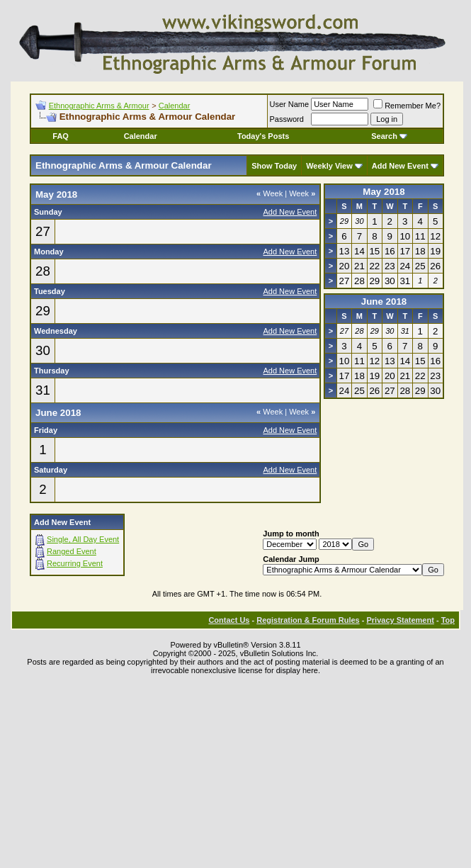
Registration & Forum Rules (308, 620)
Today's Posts (263, 136)
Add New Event (400, 166)
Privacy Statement (400, 620)
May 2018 (384, 192)
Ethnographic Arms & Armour (99, 106)
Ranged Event (72, 551)
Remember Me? (407, 106)
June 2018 (384, 301)
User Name (290, 104)
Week (269, 193)
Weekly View (329, 166)
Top (448, 620)
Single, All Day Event (83, 539)
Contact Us (229, 620)
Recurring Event (75, 563)
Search (389, 136)
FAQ (61, 136)
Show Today (274, 166)
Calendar (175, 106)
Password (287, 119)
